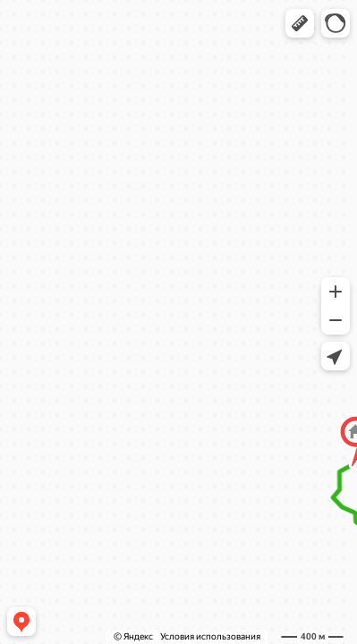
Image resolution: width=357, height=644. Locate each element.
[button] (300, 23)
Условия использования (210, 636)
